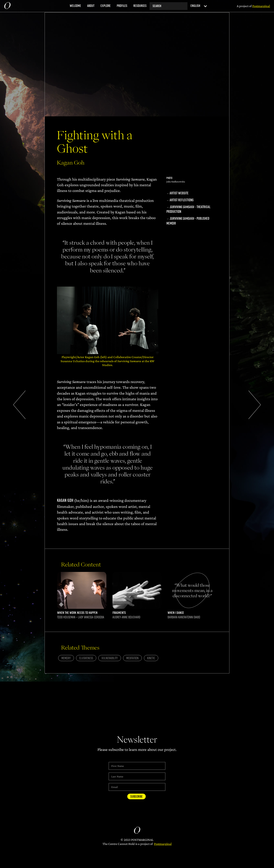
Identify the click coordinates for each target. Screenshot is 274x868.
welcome (75, 6)
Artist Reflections (182, 200)
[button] (197, 6)
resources (140, 6)
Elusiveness (86, 658)
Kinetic (151, 658)
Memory (66, 658)
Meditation (132, 658)
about (91, 6)
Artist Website (179, 193)
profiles (122, 6)
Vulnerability (110, 658)
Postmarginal (163, 844)
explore (106, 6)
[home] (7, 6)
